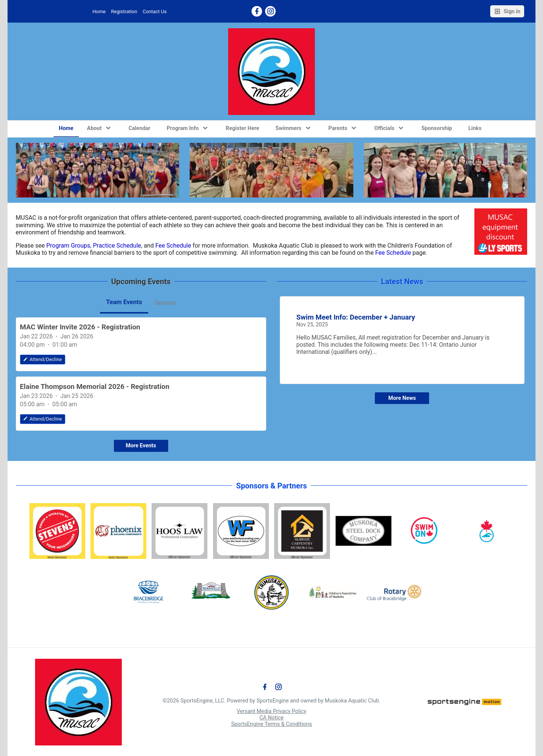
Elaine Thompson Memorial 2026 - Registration (95, 387)
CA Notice (271, 718)
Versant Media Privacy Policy (272, 711)
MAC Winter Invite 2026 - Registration (80, 327)
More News (402, 398)
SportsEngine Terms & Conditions (271, 724)
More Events (141, 446)
